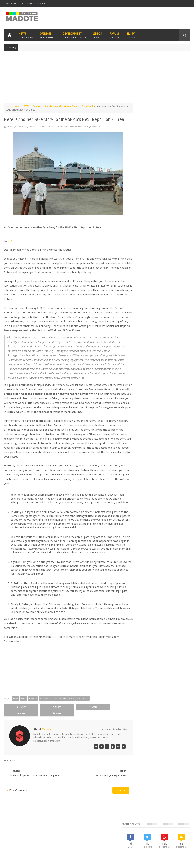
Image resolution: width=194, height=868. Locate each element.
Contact (41, 3)
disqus (115, 803)
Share (40, 723)
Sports (185, 287)
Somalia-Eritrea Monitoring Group (61, 106)
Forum (114, 35)
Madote (30, 863)
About (17, 3)
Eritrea (167, 275)
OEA (10, 240)
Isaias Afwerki (163, 287)
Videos (98, 35)
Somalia (37, 106)
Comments (162, 252)
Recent (143, 252)
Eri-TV (132, 35)
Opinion (48, 35)
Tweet (16, 723)
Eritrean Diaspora (144, 281)
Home (7, 3)
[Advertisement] (97, 78)
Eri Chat (114, 845)
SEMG (27, 106)
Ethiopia (139, 287)
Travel (55, 845)
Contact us (181, 845)
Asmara (139, 275)
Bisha (149, 275)
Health (150, 287)
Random (181, 252)
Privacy (175, 863)
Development (74, 35)
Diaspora (40, 845)
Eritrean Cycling (180, 275)
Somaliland (87, 106)
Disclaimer (185, 863)
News (26, 35)
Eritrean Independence (167, 281)
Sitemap (29, 3)
